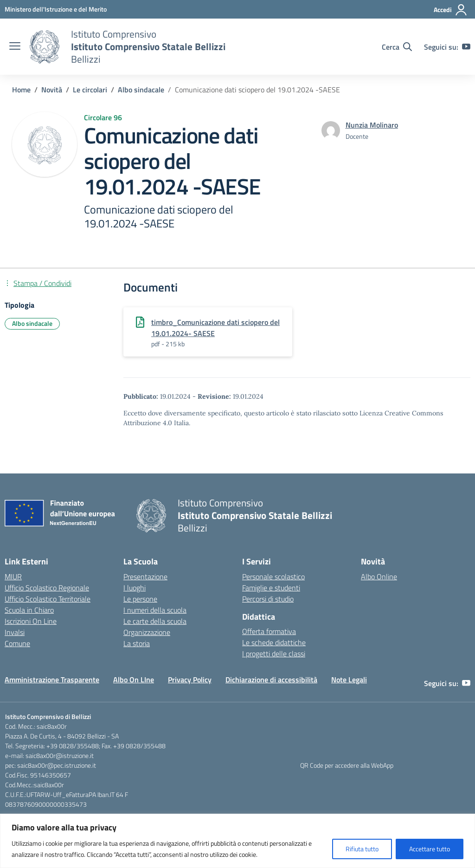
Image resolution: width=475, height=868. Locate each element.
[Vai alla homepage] (45, 47)
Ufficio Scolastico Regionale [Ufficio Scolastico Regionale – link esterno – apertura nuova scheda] (47, 588)
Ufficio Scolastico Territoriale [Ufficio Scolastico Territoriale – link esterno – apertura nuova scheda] (48, 599)
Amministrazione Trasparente (52, 680)
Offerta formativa (269, 631)
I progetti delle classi (274, 654)
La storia (137, 643)
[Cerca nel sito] (397, 47)
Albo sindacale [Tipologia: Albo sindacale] (32, 323)
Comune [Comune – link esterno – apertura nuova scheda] (17, 643)
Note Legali (349, 680)
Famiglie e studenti (271, 588)
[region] (237, 841)
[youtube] (466, 47)
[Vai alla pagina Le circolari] (90, 90)
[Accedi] (451, 10)
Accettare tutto (430, 849)
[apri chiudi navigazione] (15, 47)
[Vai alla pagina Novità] (52, 90)
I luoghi (135, 588)
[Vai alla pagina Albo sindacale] (141, 90)
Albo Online (379, 577)
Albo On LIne (134, 680)
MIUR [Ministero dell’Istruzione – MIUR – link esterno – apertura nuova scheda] (13, 577)
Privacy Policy (190, 680)
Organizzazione (147, 632)
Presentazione (145, 577)
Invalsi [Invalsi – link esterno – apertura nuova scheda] (15, 632)
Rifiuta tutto (362, 849)
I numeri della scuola (155, 610)
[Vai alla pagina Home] (21, 90)
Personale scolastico (273, 577)
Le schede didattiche (274, 642)
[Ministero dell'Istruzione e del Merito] (56, 9)
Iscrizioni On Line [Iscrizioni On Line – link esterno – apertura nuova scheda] (31, 621)
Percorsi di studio (268, 599)
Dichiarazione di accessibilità (271, 680)
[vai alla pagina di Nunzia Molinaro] (372, 125)
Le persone (140, 599)
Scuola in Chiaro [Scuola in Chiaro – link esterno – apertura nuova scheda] (29, 610)
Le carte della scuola (155, 621)
